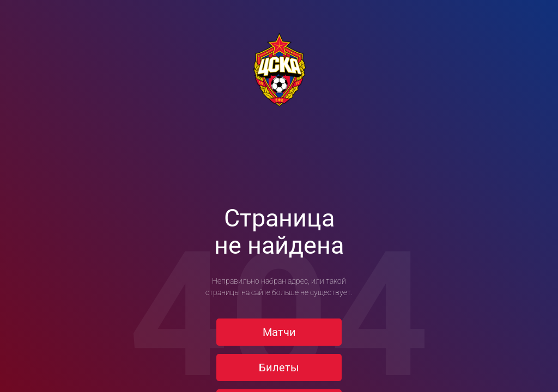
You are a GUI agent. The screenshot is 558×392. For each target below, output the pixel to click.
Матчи (279, 332)
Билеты (279, 367)
